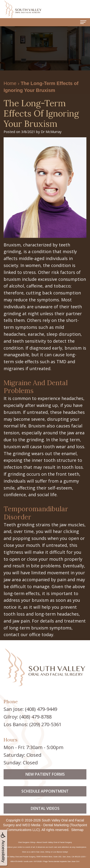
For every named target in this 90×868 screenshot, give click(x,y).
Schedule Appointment (45, 797)
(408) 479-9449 (41, 709)
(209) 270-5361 (45, 724)
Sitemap (77, 830)
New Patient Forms (45, 780)
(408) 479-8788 (36, 717)
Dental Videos (45, 814)
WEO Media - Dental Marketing (46, 825)
